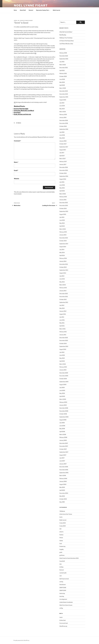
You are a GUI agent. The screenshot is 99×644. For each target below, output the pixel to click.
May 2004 (62, 496)
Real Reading (63, 35)
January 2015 (63, 235)
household (62, 561)
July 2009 (62, 388)
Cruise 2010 (63, 523)
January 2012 (63, 311)
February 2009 (63, 402)
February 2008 (63, 437)
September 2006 (64, 473)
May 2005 (62, 487)
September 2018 (64, 129)
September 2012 (64, 302)
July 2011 (62, 317)
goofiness (62, 555)
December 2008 (64, 408)
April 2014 (62, 255)
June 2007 (62, 461)
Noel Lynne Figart (31, 5)
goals (61, 552)
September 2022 (64, 59)
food (61, 543)
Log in (61, 617)
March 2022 (63, 65)
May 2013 (62, 282)
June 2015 (62, 220)
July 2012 (62, 305)
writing (61, 608)
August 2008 (63, 420)
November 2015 (64, 205)
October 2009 (63, 379)
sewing (61, 582)
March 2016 (63, 194)
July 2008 (62, 423)
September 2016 (64, 176)
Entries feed (63, 620)
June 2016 (62, 185)
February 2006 (63, 478)
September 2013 (64, 270)
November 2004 (64, 493)
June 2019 (62, 106)
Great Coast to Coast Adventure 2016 (69, 558)
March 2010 (63, 364)
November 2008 (64, 411)
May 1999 (62, 502)
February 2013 (63, 288)
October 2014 (63, 241)
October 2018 (63, 126)
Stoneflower (63, 585)
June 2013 (62, 279)
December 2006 (64, 467)
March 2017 (63, 159)
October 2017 (63, 144)
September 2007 (64, 452)
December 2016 (64, 167)
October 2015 (63, 208)
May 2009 (62, 393)
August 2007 (63, 455)
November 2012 (64, 297)
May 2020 (62, 82)
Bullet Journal (56, 10)
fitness (19, 123)
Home (15, 10)
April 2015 (62, 226)
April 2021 (62, 70)
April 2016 (62, 191)
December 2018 (64, 120)
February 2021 (63, 73)
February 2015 (63, 232)
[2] (39, 63)
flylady (61, 541)
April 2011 (62, 326)
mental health (63, 573)
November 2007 (64, 446)
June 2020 (62, 79)
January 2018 (63, 141)
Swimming (62, 593)
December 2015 (64, 203)
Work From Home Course (66, 605)
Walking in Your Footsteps (66, 38)
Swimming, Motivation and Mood (24, 111)
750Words (62, 511)
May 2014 (62, 252)
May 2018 (62, 138)
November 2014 (64, 238)
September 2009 (64, 382)
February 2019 (63, 114)
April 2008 (62, 432)
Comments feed (64, 623)
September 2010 (64, 346)
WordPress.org (63, 626)
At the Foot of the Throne (66, 514)
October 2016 (63, 173)
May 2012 (62, 308)
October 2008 (63, 414)
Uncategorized (63, 599)
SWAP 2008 (63, 588)
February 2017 (63, 162)
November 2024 (64, 56)
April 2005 (62, 490)
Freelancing (62, 546)
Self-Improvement (64, 579)
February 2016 (63, 197)
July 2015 (62, 217)
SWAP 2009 (63, 590)
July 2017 (62, 153)
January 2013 (63, 291)
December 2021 (64, 68)
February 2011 (63, 332)
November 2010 (64, 340)
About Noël (23, 10)
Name (16, 162)
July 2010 (62, 352)
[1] (36, 53)
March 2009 (63, 399)
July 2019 (62, 103)
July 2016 (62, 182)
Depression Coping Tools (43, 10)
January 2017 (63, 164)
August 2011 (63, 314)
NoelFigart (29, 20)
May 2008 (62, 429)
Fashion (61, 535)
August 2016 (63, 179)
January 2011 (63, 335)
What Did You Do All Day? (66, 32)
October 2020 (63, 76)
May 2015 (62, 223)
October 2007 (63, 449)
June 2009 (62, 390)
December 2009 (64, 373)
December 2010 (64, 338)
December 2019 (64, 91)
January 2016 (63, 200)
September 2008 (64, 417)
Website (16, 179)
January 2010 (63, 370)
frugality (62, 549)
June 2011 (62, 320)
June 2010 (62, 355)
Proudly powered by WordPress (21, 640)
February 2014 (63, 258)
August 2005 (63, 484)
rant (61, 576)
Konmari (31, 10)
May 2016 (62, 188)
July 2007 (62, 458)
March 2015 (63, 229)
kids (61, 564)
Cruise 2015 (63, 526)
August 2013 (63, 273)
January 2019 (63, 117)
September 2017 (64, 147)
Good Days (17, 112)
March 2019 (63, 112)
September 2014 (64, 244)
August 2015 (63, 214)
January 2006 (63, 481)
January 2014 (63, 261)
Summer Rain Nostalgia (21, 109)
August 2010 (63, 349)
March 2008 (63, 434)
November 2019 (64, 94)
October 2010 (63, 343)
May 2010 (62, 358)
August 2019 (63, 100)
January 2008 (63, 440)
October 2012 (63, 299)
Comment (17, 141)
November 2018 (64, 123)
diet (60, 529)
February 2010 (63, 367)
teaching (62, 596)
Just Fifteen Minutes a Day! (66, 44)
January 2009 (63, 405)
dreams (61, 532)
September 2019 (64, 97)
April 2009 (62, 396)
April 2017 (62, 156)
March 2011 (63, 329)
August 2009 (63, 385)
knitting (61, 567)
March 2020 (63, 88)
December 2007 (64, 443)
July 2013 (62, 276)
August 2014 (63, 247)
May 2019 (62, 109)
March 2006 (63, 476)
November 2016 (64, 170)
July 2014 (62, 250)
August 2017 (63, 150)
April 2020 (62, 85)
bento (61, 517)
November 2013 (64, 264)
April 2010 (62, 361)
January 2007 (63, 464)
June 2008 (62, 426)
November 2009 (64, 376)
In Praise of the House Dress (67, 41)
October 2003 (63, 499)
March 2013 (63, 285)
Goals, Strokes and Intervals (22, 114)
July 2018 (62, 132)
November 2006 (64, 470)
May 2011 (62, 323)
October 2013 (63, 267)
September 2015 (64, 211)
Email (16, 170)
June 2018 (62, 135)
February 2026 (63, 53)
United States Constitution (66, 602)
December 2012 (64, 294)
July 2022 (62, 62)
